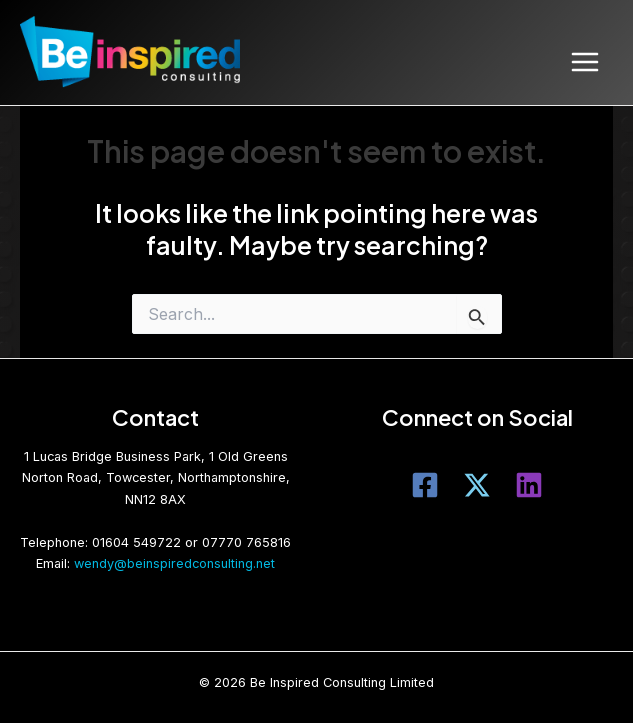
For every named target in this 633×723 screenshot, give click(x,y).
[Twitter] (477, 485)
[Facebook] (425, 485)
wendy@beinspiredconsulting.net (174, 563)
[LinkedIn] (529, 485)
